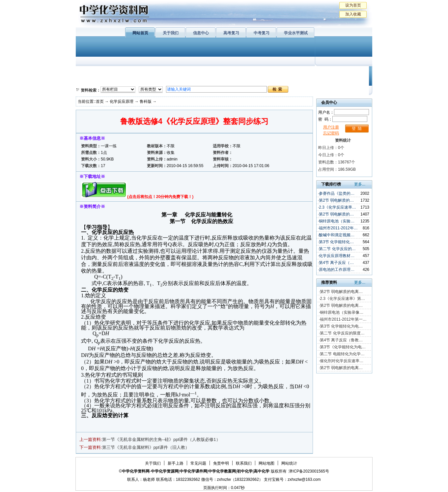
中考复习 (262, 33)
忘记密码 (331, 133)
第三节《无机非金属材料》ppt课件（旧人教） (146, 447)
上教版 (238, 72)
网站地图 (266, 463)
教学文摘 (342, 72)
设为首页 (353, 5)
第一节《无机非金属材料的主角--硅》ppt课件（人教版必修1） (161, 439)
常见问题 (198, 463)
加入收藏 (353, 14)
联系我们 (244, 463)
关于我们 (171, 33)
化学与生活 (121, 72)
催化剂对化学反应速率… (342, 361)
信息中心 (201, 33)
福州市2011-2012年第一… (343, 319)
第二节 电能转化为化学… (342, 354)
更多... (360, 184)
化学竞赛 (342, 81)
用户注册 (331, 127)
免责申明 (221, 463)
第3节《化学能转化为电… (343, 347)
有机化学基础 (204, 72)
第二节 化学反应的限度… (342, 333)
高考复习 (231, 33)
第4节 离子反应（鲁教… (341, 340)
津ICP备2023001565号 (309, 471)
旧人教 (238, 81)
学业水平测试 (296, 33)
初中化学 (309, 72)
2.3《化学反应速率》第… (342, 299)
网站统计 (289, 463)
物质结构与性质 (161, 72)
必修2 (89, 81)
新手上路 (176, 463)
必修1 (89, 72)
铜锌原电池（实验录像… (342, 312)
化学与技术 (121, 81)
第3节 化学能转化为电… (341, 326)
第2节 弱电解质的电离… (341, 292)
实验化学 (204, 81)
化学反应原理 (161, 81)
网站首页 (140, 33)
